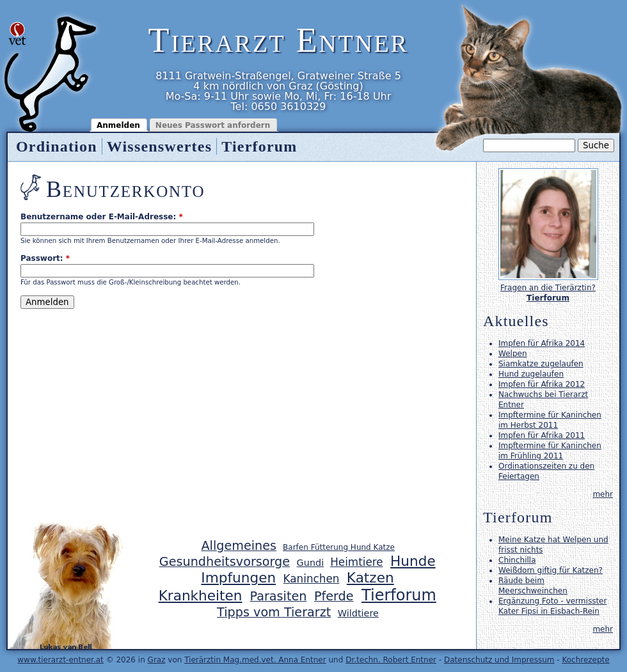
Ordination (57, 146)
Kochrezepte (585, 660)
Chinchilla (517, 560)
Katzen (370, 578)
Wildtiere (358, 613)
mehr (603, 494)
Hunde (413, 561)
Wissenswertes (159, 146)
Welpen (512, 354)
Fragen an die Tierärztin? (548, 288)
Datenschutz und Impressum (499, 660)
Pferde (334, 596)
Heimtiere (356, 562)
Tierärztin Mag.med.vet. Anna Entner (255, 660)
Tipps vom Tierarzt (274, 612)
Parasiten (279, 596)
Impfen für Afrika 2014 (542, 343)
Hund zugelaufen (531, 374)
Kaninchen (312, 579)
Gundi (311, 563)
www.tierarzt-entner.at (60, 660)
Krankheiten (201, 596)
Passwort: (45, 258)
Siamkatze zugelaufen (541, 364)
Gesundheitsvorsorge (225, 562)
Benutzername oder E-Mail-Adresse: (102, 217)
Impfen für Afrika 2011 (542, 435)
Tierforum (259, 146)
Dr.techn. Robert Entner (391, 660)
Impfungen (238, 578)
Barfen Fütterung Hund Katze (339, 547)
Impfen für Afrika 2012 (542, 384)
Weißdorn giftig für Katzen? (551, 570)
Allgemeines (239, 546)
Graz (157, 660)
